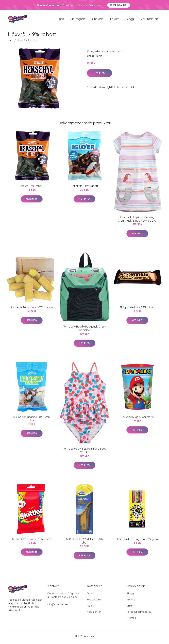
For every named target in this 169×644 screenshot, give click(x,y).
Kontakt (131, 602)
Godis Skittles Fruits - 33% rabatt (32, 541)
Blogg (130, 20)
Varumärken (149, 20)
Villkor (130, 608)
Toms (120, 53)
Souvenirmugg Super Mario (137, 419)
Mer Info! (100, 75)
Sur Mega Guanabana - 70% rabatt (32, 310)
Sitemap (131, 620)
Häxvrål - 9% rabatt (32, 188)
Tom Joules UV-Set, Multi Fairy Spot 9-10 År (84, 453)
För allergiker (95, 602)
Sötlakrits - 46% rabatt (84, 188)
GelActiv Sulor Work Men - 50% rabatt (84, 543)
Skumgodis (78, 20)
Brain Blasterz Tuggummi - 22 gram (137, 541)
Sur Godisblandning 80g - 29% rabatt (32, 421)
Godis (90, 608)
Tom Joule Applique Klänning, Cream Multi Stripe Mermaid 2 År (137, 221)
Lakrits (115, 20)
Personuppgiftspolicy (139, 614)
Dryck (90, 596)
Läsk (61, 20)
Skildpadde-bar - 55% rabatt (137, 310)
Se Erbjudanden (119, 5)
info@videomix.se (58, 607)
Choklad (98, 20)
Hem (10, 43)
